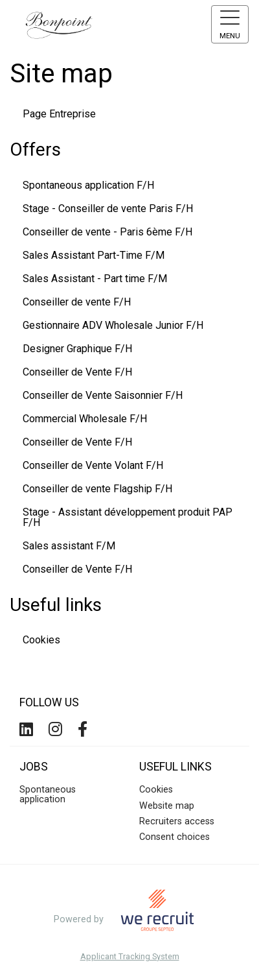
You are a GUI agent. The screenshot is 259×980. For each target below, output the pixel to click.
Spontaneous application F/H (88, 185)
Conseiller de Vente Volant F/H (93, 465)
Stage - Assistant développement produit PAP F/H (128, 517)
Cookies (41, 640)
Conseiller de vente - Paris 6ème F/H (107, 232)
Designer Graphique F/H (77, 349)
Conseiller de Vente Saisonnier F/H (103, 395)
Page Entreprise (59, 114)
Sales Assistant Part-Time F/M (94, 255)
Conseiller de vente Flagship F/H (97, 489)
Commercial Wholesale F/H (85, 419)
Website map (167, 806)
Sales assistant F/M (69, 546)
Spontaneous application (48, 794)
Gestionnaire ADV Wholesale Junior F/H (113, 325)
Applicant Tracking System (130, 957)
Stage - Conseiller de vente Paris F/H (108, 209)
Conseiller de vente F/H (77, 302)
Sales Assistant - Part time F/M (95, 279)
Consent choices (175, 837)
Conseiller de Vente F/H (77, 372)
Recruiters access (177, 821)
